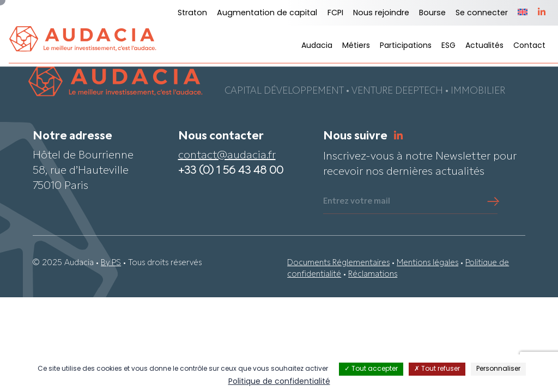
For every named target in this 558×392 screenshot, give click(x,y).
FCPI (335, 13)
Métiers (356, 46)
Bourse (432, 13)
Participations (406, 46)
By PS (111, 263)
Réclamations (373, 275)
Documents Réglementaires (338, 263)
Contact (529, 46)
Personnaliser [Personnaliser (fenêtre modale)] (498, 369)
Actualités (484, 46)
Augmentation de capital (267, 13)
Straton (192, 13)
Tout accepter (371, 369)
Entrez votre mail (357, 202)
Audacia (317, 46)
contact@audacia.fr (227, 156)
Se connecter (482, 13)
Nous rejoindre (381, 13)
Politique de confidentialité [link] (279, 382)
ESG (448, 46)
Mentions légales (427, 263)
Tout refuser (437, 369)
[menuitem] (523, 13)
